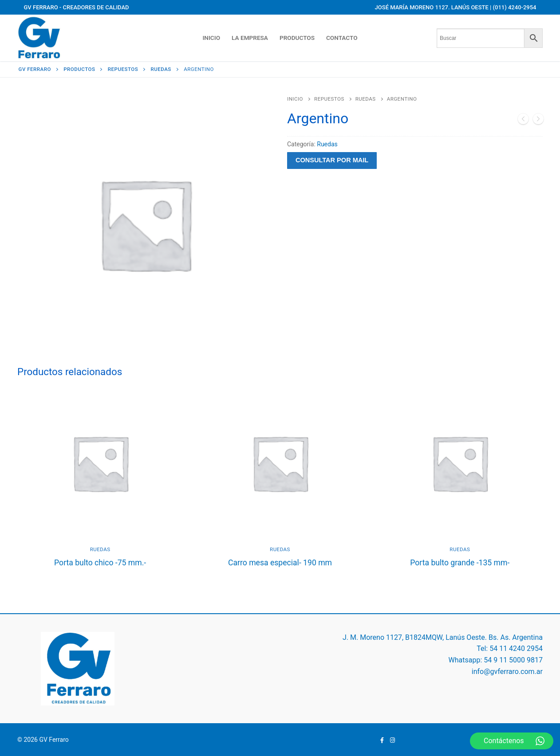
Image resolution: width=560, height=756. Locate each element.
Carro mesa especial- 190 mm (280, 563)
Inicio (295, 99)
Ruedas (366, 99)
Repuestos (329, 99)
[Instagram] (392, 740)
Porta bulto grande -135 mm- (460, 563)
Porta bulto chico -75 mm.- (100, 563)
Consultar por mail (332, 160)
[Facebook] (382, 740)
